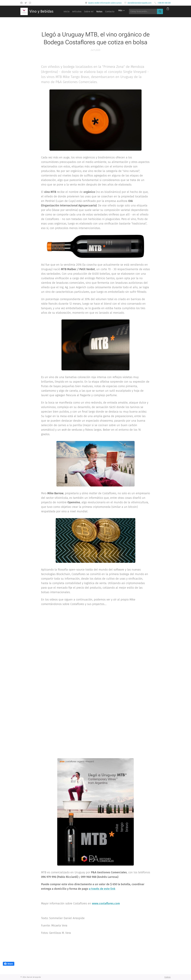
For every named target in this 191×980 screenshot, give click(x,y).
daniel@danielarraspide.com (139, 3)
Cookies (167, 977)
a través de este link (102, 889)
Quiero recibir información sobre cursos (105, 3)
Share (9, 964)
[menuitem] (73, 11)
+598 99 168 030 (164, 3)
